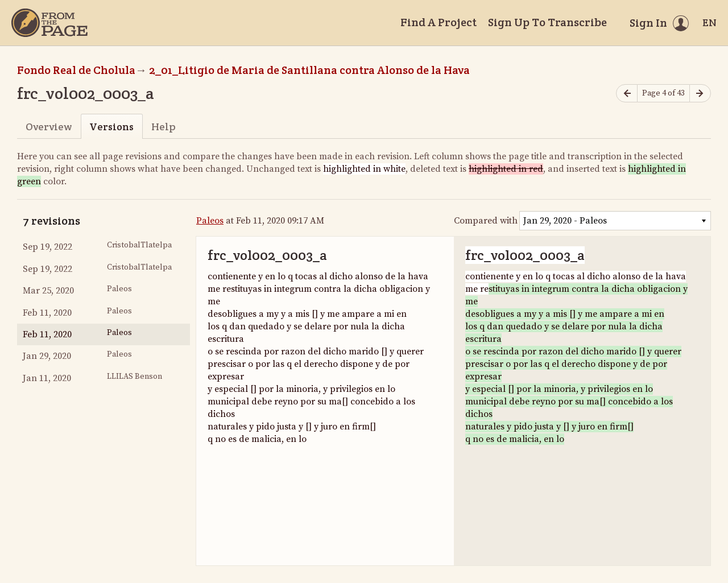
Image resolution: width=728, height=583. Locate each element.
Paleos (210, 221)
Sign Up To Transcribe (547, 22)
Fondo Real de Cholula (76, 70)
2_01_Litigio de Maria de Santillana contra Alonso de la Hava (309, 70)
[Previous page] (627, 94)
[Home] (49, 23)
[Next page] (700, 94)
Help (164, 127)
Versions (111, 127)
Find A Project (439, 22)
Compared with (486, 221)
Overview (49, 127)
